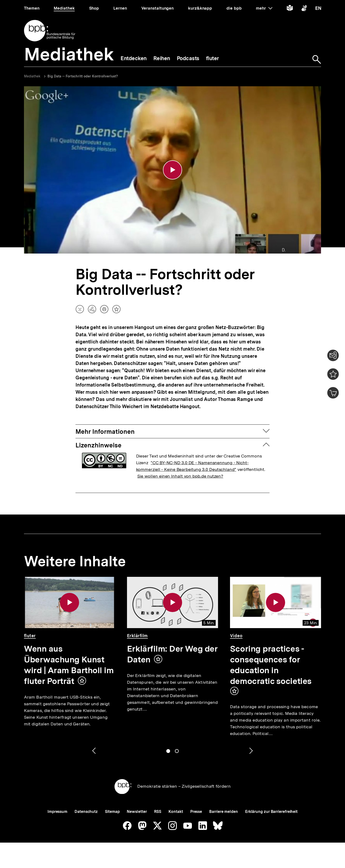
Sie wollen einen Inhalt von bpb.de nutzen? (180, 476)
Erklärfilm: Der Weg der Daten (172, 654)
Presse (196, 812)
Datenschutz (86, 812)
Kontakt (176, 812)
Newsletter (137, 812)
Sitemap (112, 812)
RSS (158, 812)
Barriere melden (224, 812)
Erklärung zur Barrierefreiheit (271, 812)
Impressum (57, 812)
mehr (264, 8)
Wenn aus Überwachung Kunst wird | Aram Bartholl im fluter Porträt (69, 665)
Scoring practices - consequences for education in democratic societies (271, 665)
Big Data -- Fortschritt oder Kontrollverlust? (83, 76)
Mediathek (32, 76)
